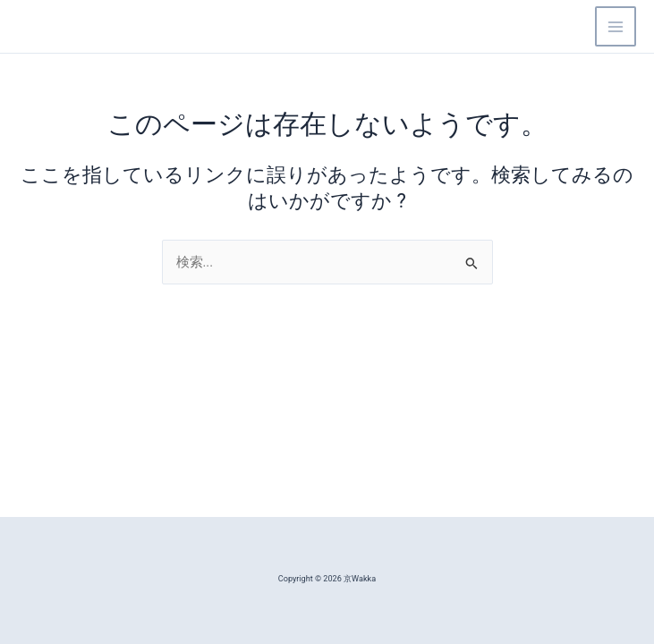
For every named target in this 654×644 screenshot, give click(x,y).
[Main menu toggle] (616, 27)
